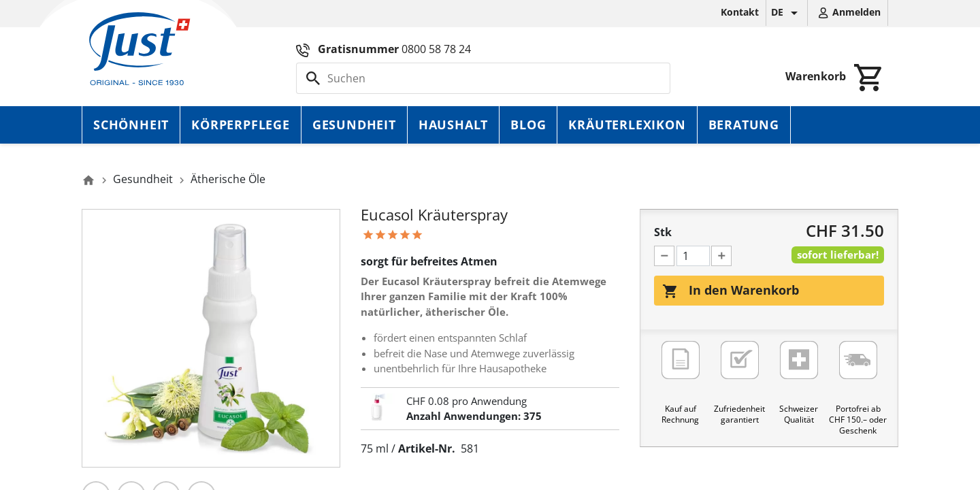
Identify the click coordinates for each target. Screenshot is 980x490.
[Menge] (693, 256)
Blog (528, 125)
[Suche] (483, 78)
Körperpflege (241, 125)
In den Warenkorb (731, 291)
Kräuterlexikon (627, 125)
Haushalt (453, 125)
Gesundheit (354, 125)
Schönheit (131, 125)
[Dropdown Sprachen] (787, 13)
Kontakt (740, 12)
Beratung (744, 125)
